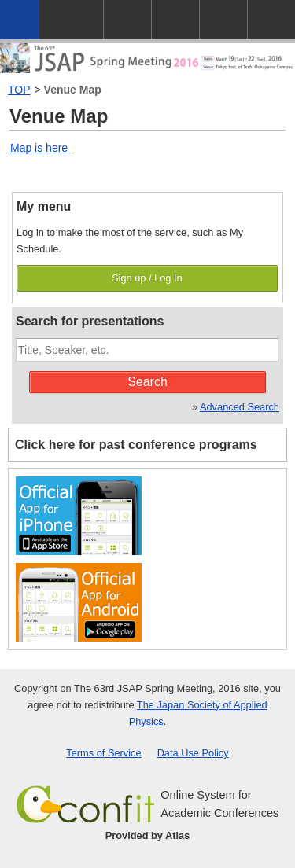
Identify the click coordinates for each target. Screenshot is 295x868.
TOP (19, 90)
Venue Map (73, 90)
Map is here (41, 148)
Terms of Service (103, 753)
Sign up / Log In (147, 278)
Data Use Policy (193, 753)
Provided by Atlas (148, 835)
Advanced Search (240, 407)
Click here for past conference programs (136, 445)
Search (147, 382)
